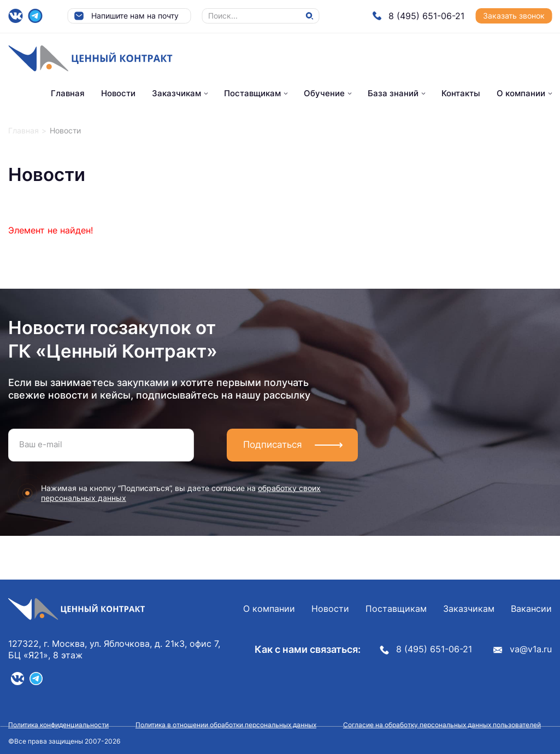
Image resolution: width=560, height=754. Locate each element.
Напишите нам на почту (126, 16)
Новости (118, 93)
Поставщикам (252, 93)
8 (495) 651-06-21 (418, 16)
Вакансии (531, 609)
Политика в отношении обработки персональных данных (226, 725)
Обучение (324, 93)
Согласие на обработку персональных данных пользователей (442, 725)
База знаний (393, 93)
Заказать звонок (514, 16)
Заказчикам (176, 93)
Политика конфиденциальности (58, 725)
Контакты (461, 93)
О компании (521, 93)
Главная (68, 93)
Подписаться (273, 445)
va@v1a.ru (523, 649)
